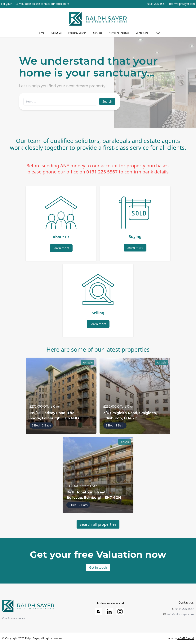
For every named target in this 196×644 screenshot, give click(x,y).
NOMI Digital (186, 638)
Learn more (61, 248)
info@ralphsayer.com (182, 4)
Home (41, 33)
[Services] (98, 33)
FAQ (157, 33)
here (66, 4)
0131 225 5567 (156, 4)
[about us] (56, 33)
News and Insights (119, 33)
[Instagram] (120, 612)
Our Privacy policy (14, 618)
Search (107, 102)
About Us (56, 33)
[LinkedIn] (109, 612)
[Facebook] (99, 612)
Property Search (77, 33)
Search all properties (98, 524)
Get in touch (98, 567)
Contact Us (142, 33)
